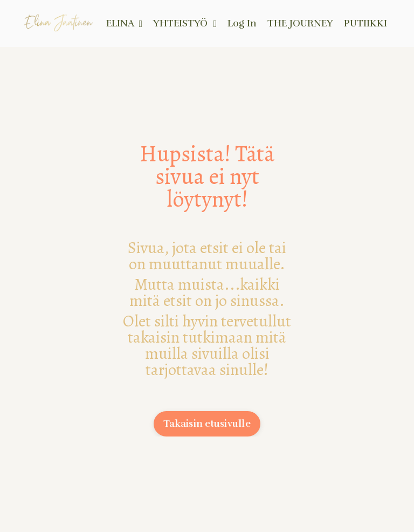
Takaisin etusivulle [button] (207, 424)
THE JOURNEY (300, 23)
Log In (242, 23)
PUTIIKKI (365, 23)
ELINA (125, 23)
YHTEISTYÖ (185, 23)
